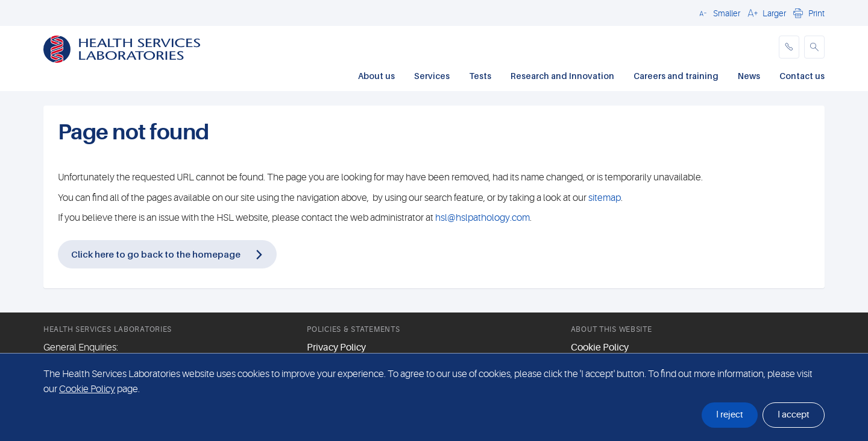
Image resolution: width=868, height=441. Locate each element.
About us (376, 76)
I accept (794, 415)
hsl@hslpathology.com (483, 218)
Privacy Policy (336, 347)
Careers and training (676, 76)
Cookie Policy (600, 347)
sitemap (605, 198)
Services (432, 76)
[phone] (789, 47)
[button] (718, 13)
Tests (480, 76)
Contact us (802, 76)
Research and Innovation (562, 76)
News (749, 76)
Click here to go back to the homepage (156, 254)
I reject (730, 415)
